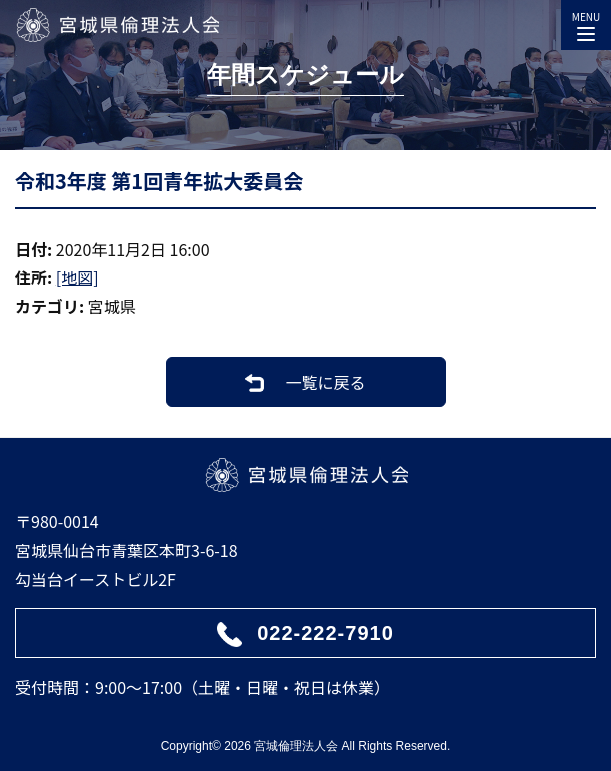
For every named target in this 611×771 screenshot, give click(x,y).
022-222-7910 (325, 633)
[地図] (77, 277)
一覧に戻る (325, 382)
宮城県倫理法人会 (117, 25)
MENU (586, 22)
